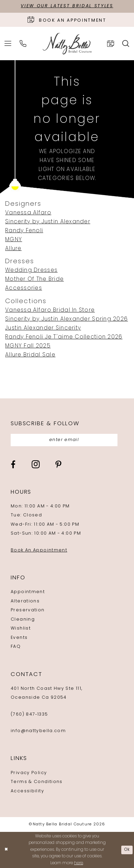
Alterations (25, 601)
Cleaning (23, 620)
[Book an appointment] (67, 20)
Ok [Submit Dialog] (127, 850)
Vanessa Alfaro (28, 213)
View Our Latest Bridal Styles (67, 6)
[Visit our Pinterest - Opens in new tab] (58, 465)
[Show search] (126, 44)
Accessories (24, 288)
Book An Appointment (39, 550)
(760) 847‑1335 (29, 715)
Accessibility (27, 791)
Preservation (28, 611)
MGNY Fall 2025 (28, 346)
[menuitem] (8, 44)
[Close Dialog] (6, 850)
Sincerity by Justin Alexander (48, 222)
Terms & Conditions (37, 782)
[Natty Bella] (67, 44)
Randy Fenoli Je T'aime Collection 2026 (64, 337)
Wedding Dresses (31, 270)
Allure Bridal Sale (30, 355)
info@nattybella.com (38, 731)
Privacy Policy (29, 773)
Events (19, 638)
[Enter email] (64, 440)
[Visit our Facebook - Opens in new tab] (13, 465)
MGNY (14, 240)
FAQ (16, 647)
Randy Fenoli (24, 231)
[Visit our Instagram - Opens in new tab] (36, 465)
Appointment (28, 592)
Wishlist (21, 629)
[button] (8, 44)
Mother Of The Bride (34, 279)
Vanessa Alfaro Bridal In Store (50, 310)
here (79, 863)
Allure (13, 249)
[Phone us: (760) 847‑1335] (23, 44)
